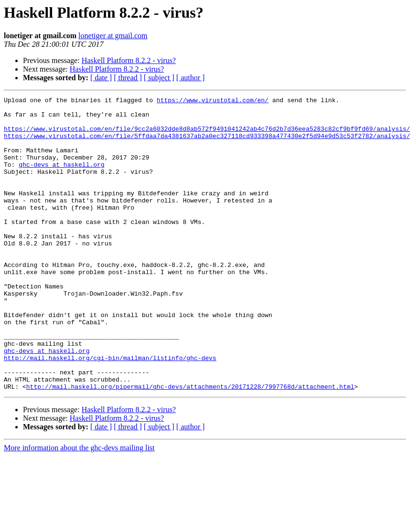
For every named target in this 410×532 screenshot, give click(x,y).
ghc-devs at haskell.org (61, 179)
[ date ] (101, 78)
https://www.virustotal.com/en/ (213, 101)
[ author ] (191, 78)
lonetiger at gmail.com (113, 36)
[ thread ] (128, 78)
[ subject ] (159, 78)
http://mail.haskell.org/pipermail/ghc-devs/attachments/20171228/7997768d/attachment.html (190, 445)
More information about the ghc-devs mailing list (79, 506)
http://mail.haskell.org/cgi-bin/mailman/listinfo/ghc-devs (110, 411)
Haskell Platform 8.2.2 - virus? (129, 60)
